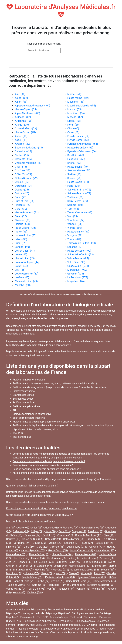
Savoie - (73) (74, 178)
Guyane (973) (97, 547)
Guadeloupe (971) (77, 547)
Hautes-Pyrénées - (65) (80, 148)
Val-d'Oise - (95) (76, 262)
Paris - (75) (74, 186)
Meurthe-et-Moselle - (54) (82, 106)
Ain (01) (11, 528)
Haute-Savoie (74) (62, 554)
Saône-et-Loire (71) (24, 581)
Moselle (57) (32, 573)
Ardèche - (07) (23, 117)
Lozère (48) (60, 566)
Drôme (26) (55, 543)
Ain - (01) (20, 94)
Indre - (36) (21, 232)
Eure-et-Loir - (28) (25, 201)
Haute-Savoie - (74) (78, 182)
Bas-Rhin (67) (96, 531)
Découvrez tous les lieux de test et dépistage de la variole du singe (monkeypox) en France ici (59, 479)
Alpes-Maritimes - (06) (27, 113)
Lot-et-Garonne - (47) (27, 274)
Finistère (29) (14, 547)
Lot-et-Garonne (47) (41, 566)
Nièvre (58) (47, 573)
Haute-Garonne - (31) (27, 213)
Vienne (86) (99, 589)
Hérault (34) (38, 558)
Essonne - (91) (75, 247)
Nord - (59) (73, 125)
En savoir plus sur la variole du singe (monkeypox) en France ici (42, 509)
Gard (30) (29, 547)
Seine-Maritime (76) (105, 581)
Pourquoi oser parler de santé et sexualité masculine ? (43, 465)
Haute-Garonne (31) (82, 551)
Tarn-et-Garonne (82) (73, 585)
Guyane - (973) (76, 274)
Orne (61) (86, 573)
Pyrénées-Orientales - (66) (82, 151)
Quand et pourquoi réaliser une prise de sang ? (32, 486)
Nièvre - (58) (74, 121)
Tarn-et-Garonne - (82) (80, 213)
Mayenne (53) (42, 570)
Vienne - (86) (75, 228)
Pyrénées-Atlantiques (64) (60, 577)
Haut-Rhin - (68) (76, 159)
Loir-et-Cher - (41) (25, 251)
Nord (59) (61, 573)
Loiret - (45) (21, 266)
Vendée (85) (83, 589)
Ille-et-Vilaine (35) (57, 558)
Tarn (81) (54, 585)
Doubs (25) (39, 543)
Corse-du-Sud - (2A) (26, 128)
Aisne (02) (23, 528)
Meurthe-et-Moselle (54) (85, 570)
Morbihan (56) (14, 573)
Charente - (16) (23, 159)
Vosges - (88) (75, 235)
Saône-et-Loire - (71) (79, 171)
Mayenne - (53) (76, 102)
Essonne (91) (72, 543)
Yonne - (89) (74, 239)
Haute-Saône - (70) (78, 167)
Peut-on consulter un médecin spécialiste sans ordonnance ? (47, 469)
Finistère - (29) (23, 205)
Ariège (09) (37, 531)
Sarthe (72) (43, 581)
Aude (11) (64, 531)
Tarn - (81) (73, 209)
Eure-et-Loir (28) (105, 543)
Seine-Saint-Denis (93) (79, 581)
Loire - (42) (21, 255)
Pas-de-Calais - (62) (78, 136)
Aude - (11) (21, 140)
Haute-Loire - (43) (25, 258)
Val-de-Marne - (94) (78, 258)
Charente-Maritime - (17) (29, 163)
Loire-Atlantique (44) (94, 562)
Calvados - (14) (23, 151)
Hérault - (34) (22, 224)
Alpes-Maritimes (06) (92, 528)
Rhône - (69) (74, 163)
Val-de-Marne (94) (16, 589)
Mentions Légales (73, 294)
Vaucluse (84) (66, 589)
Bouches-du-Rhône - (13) (29, 148)
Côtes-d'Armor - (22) (26, 178)
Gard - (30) (21, 209)
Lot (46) (23, 566)
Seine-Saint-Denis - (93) (81, 255)
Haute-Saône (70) (39, 554)
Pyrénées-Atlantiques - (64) (83, 144)
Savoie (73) (58, 581)
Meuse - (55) (74, 109)
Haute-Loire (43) (105, 551)
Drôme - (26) (22, 193)
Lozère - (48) (22, 277)
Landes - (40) (22, 247)
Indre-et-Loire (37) (92, 558)
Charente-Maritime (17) (88, 535)
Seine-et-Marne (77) (19, 585)
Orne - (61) (73, 132)
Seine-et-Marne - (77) (79, 193)
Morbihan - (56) (76, 113)
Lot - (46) (20, 270)
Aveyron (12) (79, 531)
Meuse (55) (108, 570)
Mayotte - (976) (76, 281)
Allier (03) (37, 528)
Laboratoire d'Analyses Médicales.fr (61, 10)
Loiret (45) (75, 562)
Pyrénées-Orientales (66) (92, 577)
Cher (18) (109, 535)
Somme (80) (39, 585)
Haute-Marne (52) (16, 554)
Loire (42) (61, 562)
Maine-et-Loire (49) (80, 566)
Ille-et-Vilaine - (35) (25, 228)
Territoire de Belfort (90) (101, 585)
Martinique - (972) (77, 270)
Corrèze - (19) (23, 171)
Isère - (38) (21, 239)
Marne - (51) (74, 94)
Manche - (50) (23, 285)
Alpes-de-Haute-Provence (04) (61, 528)
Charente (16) (65, 535)
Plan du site (88, 294)
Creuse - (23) (22, 182)
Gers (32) (42, 547)
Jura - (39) (21, 243)
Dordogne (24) (22, 543)
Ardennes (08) (21, 531)
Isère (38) (109, 558)
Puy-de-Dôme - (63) (78, 140)
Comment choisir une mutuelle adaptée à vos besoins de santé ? (49, 461)
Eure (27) (88, 543)
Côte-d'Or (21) (53, 539)
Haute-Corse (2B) (58, 551)
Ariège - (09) (22, 125)
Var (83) (52, 589)
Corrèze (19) (13, 539)
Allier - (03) (21, 102)
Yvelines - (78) (75, 197)
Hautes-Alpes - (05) (26, 109)
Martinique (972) (23, 570)
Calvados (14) (32, 535)
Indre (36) (74, 558)
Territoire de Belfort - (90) (82, 243)
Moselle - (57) (75, 117)
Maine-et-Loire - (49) (26, 281)
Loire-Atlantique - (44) (27, 262)
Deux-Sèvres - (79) (78, 201)
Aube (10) (51, 531)
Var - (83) (73, 216)
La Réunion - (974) (78, 277)
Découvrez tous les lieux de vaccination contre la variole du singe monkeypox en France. (56, 502)
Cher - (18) (21, 167)
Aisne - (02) (21, 98)
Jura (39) (11, 562)
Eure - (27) (21, 197)
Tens (97, 294)
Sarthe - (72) (74, 174)
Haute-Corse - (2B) (25, 132)
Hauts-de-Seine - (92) (79, 251)
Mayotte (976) (61, 570)
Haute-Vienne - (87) (78, 232)
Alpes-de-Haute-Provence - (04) (32, 106)
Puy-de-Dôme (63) (32, 577)
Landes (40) (25, 562)
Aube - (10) (21, 136)
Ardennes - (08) (24, 121)
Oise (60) (74, 573)
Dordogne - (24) (24, 186)
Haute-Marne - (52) (78, 98)
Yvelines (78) (34, 593)
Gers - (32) (21, 216)
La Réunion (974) (44, 562)
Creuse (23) (93, 539)
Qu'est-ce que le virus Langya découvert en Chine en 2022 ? (39, 515)
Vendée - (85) (75, 224)
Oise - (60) (73, 128)
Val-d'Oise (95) (37, 589)
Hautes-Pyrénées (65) (33, 551)
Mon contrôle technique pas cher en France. (31, 521)
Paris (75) (100, 573)
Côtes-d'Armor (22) (74, 539)
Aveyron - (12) (23, 144)
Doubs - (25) (22, 190)
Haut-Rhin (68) (21, 558)
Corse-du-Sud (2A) (33, 539)
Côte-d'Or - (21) (23, 174)
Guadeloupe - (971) (78, 266)
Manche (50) (99, 566)
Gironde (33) (57, 547)
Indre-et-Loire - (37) (26, 235)
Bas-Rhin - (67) (76, 155)
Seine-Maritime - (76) (79, 190)
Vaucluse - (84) (76, 220)
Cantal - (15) (22, 155)
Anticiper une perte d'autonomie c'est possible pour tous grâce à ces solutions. (57, 473)
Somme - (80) (75, 205)
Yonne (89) (19, 593)
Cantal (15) (49, 535)
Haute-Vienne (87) (86, 554)
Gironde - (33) (23, 220)
